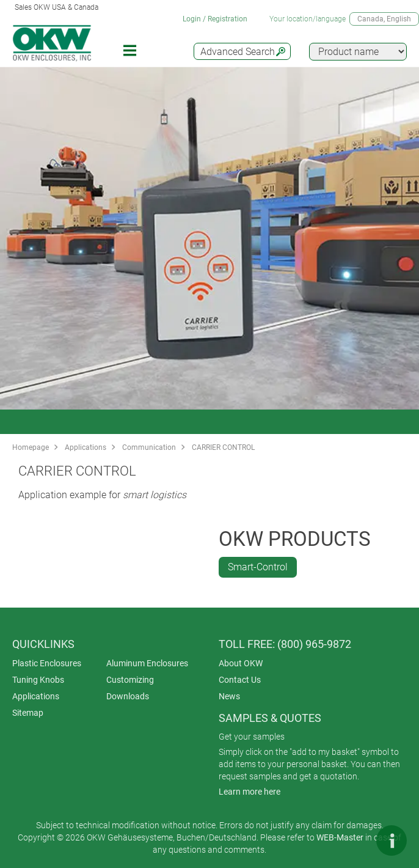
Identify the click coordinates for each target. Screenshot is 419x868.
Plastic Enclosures (47, 663)
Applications (86, 447)
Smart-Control (258, 567)
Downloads (128, 696)
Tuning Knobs (38, 680)
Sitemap (28, 713)
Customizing (130, 680)
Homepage (31, 447)
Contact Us (240, 680)
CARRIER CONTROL (223, 447)
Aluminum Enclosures (147, 663)
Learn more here (250, 792)
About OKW (241, 663)
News (229, 696)
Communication (149, 447)
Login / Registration (215, 19)
